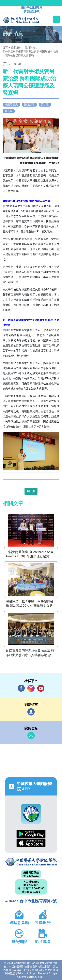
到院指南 (31, 712)
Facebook (21, 688)
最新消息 (30, 48)
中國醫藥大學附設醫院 (31, 862)
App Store (31, 843)
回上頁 (31, 491)
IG (31, 688)
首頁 (5, 48)
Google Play (31, 834)
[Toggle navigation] (56, 20)
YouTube (41, 688)
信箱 (31, 736)
